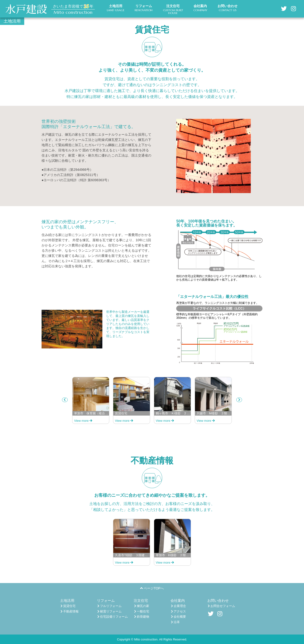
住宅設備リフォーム (113, 617)
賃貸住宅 (68, 606)
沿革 (176, 622)
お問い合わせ (218, 600)
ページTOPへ (152, 588)
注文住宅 (141, 600)
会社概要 (179, 617)
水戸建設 (26, 9)
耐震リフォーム (110, 611)
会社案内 (178, 600)
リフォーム (106, 600)
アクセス (179, 611)
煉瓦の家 (142, 606)
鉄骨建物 (142, 617)
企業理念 (179, 606)
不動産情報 (70, 611)
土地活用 (67, 600)
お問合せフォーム (222, 606)
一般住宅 (142, 611)
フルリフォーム (110, 606)
